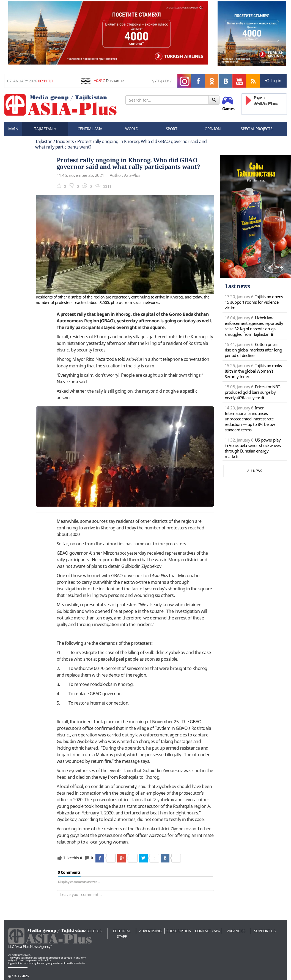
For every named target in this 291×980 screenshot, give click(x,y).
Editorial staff (122, 934)
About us (93, 931)
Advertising (150, 931)
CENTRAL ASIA (90, 129)
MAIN (13, 129)
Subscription (179, 931)
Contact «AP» (208, 931)
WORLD (132, 129)
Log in (273, 81)
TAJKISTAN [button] (45, 129)
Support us (265, 931)
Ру (152, 81)
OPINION (213, 129)
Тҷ (160, 81)
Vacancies (236, 931)
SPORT (172, 129)
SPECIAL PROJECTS (256, 129)
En (167, 81)
